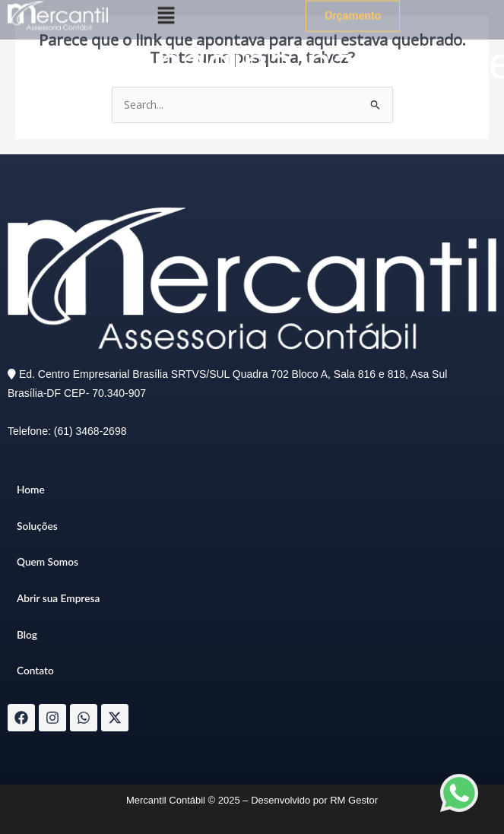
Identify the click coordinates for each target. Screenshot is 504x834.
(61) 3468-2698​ (90, 431)
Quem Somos (48, 561)
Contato (35, 670)
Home (31, 489)
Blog (27, 634)
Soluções (37, 526)
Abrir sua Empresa (58, 598)
